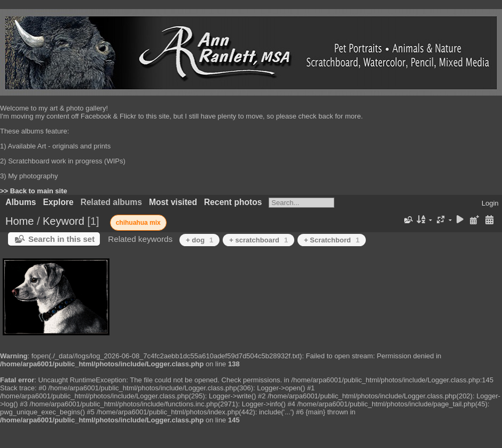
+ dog (199, 240)
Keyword (64, 221)
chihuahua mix (138, 223)
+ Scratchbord (332, 240)
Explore (58, 202)
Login (490, 203)
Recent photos (233, 202)
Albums (21, 202)
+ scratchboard (258, 240)
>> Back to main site (34, 191)
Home (19, 221)
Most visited (173, 202)
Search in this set (61, 239)
